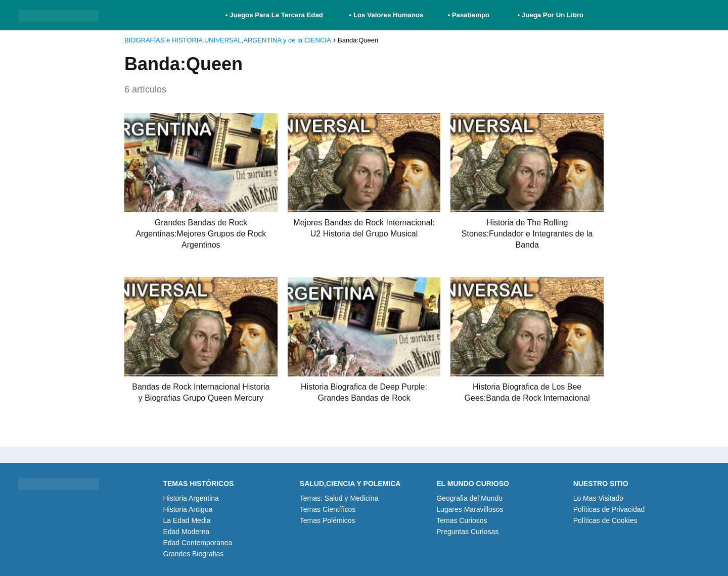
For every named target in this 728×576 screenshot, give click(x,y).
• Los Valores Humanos (386, 15)
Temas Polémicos (328, 520)
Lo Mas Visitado (598, 498)
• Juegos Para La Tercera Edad (275, 15)
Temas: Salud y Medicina (339, 498)
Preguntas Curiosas (467, 532)
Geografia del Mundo (469, 498)
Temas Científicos (328, 509)
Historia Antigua (188, 509)
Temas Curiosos (462, 520)
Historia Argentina (191, 498)
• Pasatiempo (468, 15)
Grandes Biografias (193, 554)
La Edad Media (187, 520)
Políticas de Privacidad (609, 509)
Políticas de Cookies (605, 520)
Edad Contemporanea (197, 543)
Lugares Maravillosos (470, 509)
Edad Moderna (186, 532)
